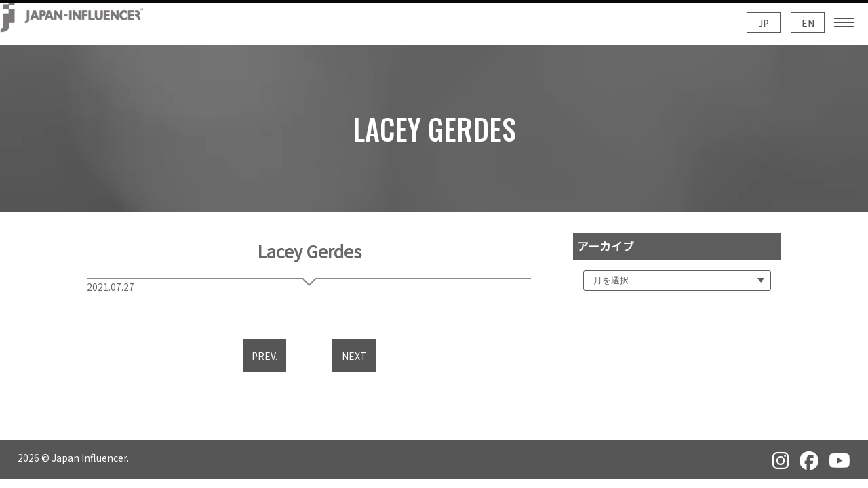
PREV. (264, 356)
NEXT (354, 356)
